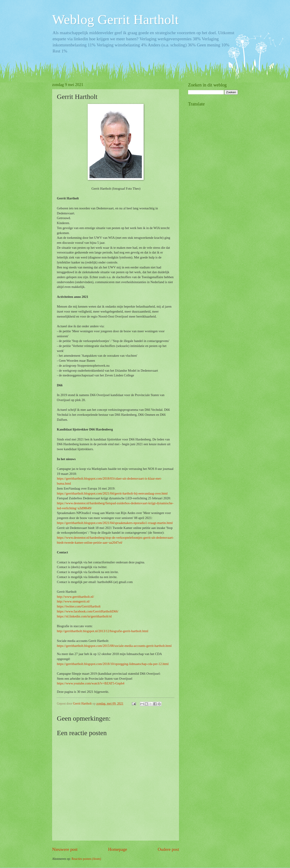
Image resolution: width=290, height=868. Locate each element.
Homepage (118, 849)
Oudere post (168, 849)
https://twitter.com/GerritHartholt (79, 606)
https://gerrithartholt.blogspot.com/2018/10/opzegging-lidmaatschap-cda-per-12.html (113, 664)
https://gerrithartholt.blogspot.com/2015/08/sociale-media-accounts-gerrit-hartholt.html (114, 646)
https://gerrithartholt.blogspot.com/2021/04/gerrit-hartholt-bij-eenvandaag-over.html (112, 493)
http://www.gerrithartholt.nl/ (75, 597)
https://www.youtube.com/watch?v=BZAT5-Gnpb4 (91, 683)
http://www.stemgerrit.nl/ (73, 601)
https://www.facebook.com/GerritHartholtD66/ (88, 611)
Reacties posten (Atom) (86, 859)
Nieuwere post (65, 849)
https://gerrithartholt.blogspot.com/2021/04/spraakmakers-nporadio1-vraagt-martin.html (115, 523)
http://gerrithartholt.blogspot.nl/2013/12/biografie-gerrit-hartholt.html (103, 631)
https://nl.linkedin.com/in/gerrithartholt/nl (84, 616)
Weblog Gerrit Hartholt (115, 19)
